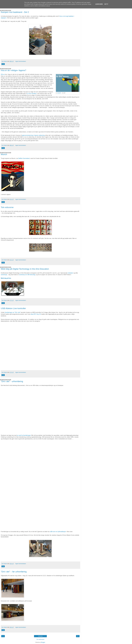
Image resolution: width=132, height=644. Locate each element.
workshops (4, 275)
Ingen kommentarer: (21, 61)
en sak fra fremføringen (24, 435)
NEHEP (59, 93)
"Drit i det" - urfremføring (12, 381)
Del (3, 64)
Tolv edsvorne (7, 207)
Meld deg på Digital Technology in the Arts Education (25, 269)
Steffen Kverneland (24, 158)
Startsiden (40, 636)
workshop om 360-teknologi (27, 275)
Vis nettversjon (40, 639)
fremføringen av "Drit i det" (13, 312)
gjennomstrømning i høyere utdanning (33, 135)
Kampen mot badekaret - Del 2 (15, 12)
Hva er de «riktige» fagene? (14, 70)
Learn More (99, 4)
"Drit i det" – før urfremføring (14, 572)
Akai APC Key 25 (36, 314)
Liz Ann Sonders (32, 93)
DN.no (3, 74)
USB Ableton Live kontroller (13, 308)
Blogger (43, 642)
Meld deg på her (6, 278)
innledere (70, 273)
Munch (4, 154)
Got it (106, 4)
